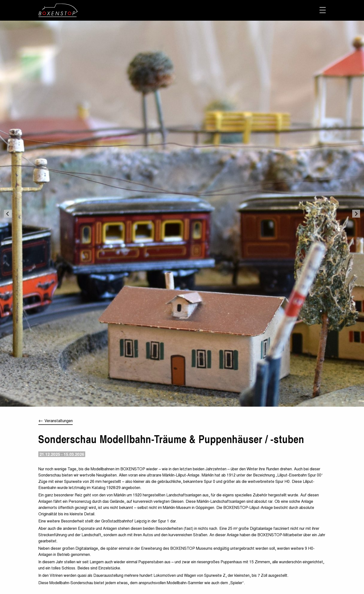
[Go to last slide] (8, 214)
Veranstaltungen (59, 421)
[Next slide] (356, 214)
